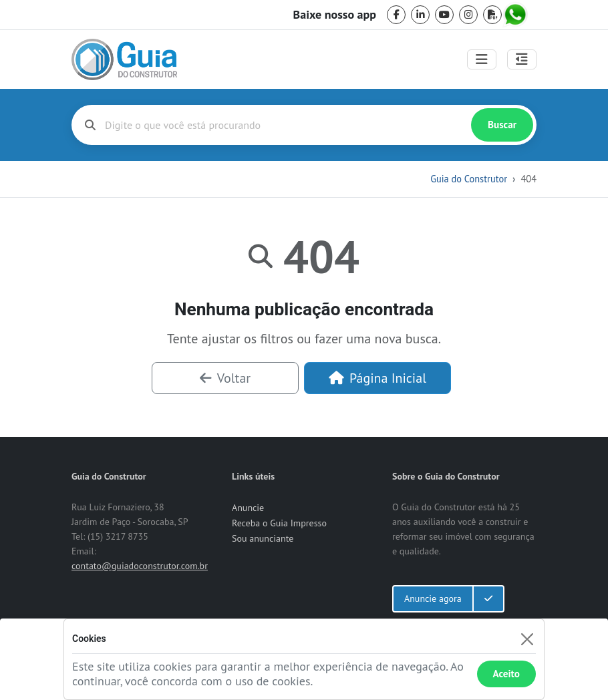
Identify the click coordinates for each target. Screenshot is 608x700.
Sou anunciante (263, 538)
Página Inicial (377, 378)
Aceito (506, 674)
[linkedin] (420, 15)
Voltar (225, 378)
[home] (124, 59)
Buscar (502, 125)
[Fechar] (527, 639)
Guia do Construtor (469, 179)
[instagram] (468, 15)
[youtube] (444, 15)
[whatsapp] (516, 15)
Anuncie (248, 508)
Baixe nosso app (335, 15)
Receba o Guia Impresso (279, 523)
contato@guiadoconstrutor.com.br (140, 566)
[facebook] (396, 15)
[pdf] (492, 15)
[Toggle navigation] (482, 59)
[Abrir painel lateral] (522, 59)
